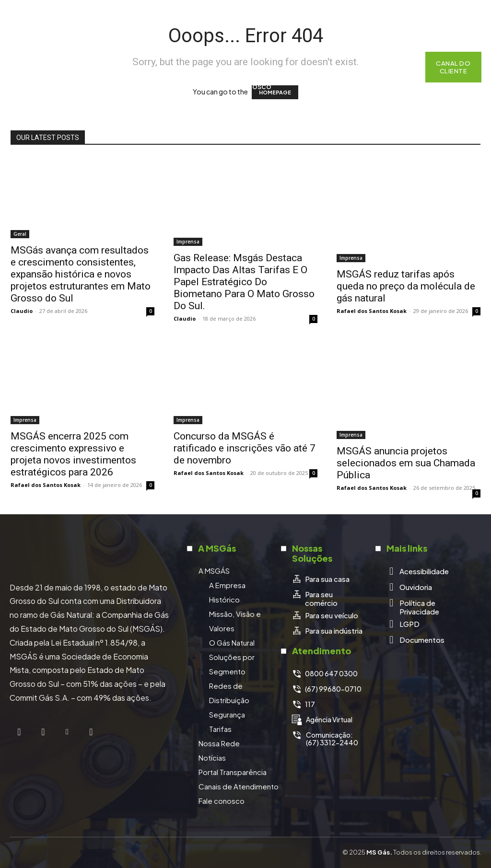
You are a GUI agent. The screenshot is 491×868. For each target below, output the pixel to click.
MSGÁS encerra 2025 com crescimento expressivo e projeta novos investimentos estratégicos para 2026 (73, 454)
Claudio (22, 311)
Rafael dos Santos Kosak (372, 311)
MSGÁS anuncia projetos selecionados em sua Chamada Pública (406, 463)
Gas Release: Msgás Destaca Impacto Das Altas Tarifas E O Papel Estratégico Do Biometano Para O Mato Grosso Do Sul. (244, 282)
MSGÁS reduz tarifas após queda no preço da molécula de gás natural (406, 286)
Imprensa (188, 242)
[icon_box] (321, 579)
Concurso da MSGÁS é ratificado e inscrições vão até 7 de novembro (245, 448)
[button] (406, 67)
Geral (20, 234)
